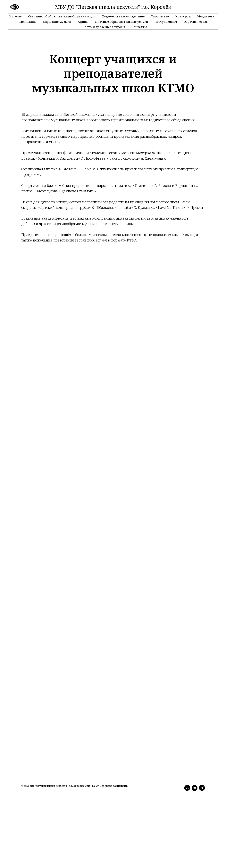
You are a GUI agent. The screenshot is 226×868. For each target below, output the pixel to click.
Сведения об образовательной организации (62, 16)
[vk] (187, 788)
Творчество (160, 16)
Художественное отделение (123, 16)
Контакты (139, 27)
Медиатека (206, 16)
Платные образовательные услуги (121, 22)
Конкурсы (183, 16)
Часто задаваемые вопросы (104, 27)
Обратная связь (196, 22)
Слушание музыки (57, 22)
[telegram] (195, 788)
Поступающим (166, 22)
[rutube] (202, 788)
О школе (15, 16)
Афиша (83, 22)
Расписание (27, 22)
